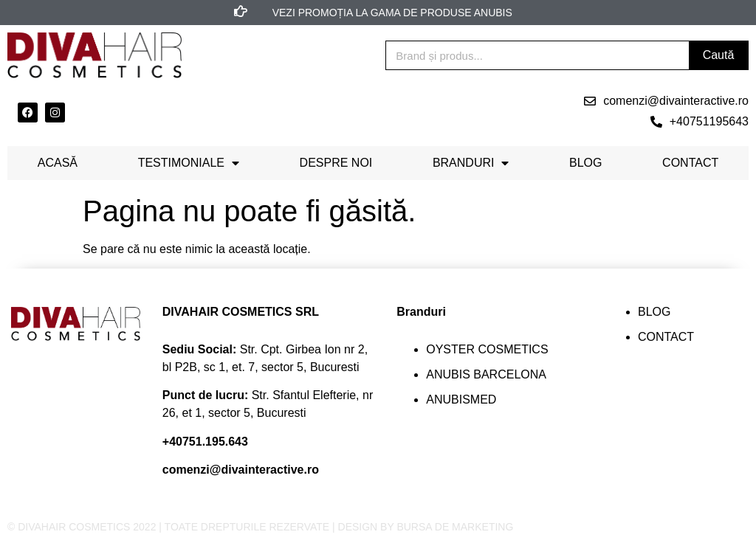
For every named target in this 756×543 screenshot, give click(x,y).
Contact (690, 163)
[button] (666, 101)
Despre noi (336, 163)
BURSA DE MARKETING (455, 527)
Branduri (471, 163)
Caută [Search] (719, 55)
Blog (585, 163)
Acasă (58, 163)
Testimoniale (189, 163)
